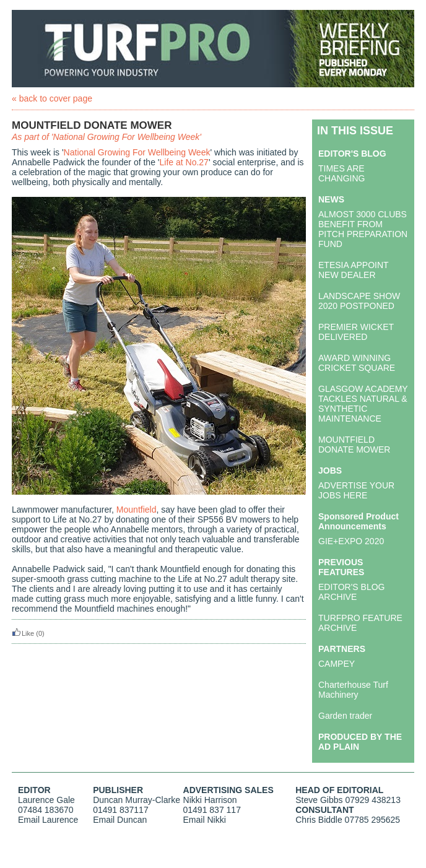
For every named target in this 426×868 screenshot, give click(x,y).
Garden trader (345, 716)
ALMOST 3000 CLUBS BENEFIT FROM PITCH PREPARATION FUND (363, 229)
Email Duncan (120, 820)
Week (199, 152)
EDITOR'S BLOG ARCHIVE (351, 592)
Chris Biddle (319, 820)
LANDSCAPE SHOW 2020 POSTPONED (359, 301)
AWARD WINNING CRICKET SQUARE (357, 363)
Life (167, 162)
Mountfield (137, 510)
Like (23, 633)
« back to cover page (52, 98)
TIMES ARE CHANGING (341, 173)
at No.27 (191, 162)
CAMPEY (337, 664)
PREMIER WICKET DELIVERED (356, 332)
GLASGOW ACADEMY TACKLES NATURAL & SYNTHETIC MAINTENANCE (363, 404)
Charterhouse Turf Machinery (353, 690)
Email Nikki (205, 820)
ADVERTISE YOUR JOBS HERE (356, 490)
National (80, 152)
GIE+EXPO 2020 (351, 541)
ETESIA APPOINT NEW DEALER (353, 270)
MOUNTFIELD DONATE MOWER (354, 445)
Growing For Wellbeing (142, 152)
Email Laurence (48, 820)
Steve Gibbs (319, 800)
